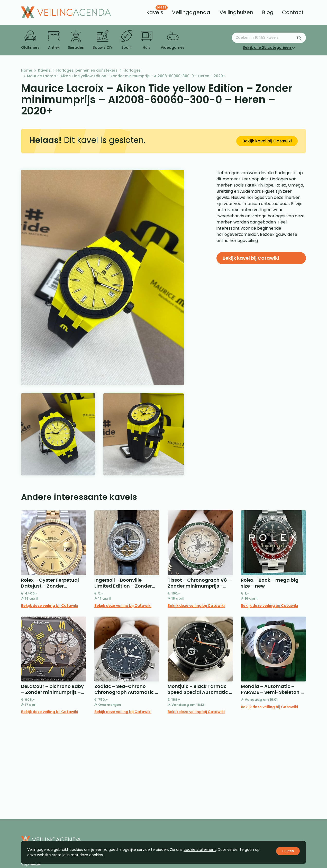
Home (27, 70)
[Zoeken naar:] (269, 38)
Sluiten (288, 851)
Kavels (44, 70)
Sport (126, 40)
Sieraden (76, 40)
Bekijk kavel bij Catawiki (267, 141)
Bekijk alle (269, 47)
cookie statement (200, 850)
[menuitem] (155, 12)
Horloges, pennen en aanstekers (87, 70)
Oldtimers (30, 40)
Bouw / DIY (102, 40)
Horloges (132, 70)
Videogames (173, 40)
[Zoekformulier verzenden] (299, 38)
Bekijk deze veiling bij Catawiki (50, 606)
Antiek (54, 40)
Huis (147, 40)
